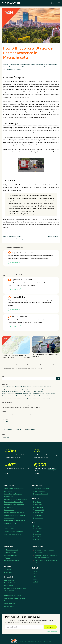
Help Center (38, 502)
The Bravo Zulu (39, 507)
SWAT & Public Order (45, 396)
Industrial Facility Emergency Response (34, 394)
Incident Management (12, 550)
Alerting (8, 558)
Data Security (38, 534)
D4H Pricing (9, 572)
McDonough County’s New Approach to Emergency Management (46, 556)
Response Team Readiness (42, 489)
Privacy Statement (52, 631)
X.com (34, 577)
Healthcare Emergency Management (12, 394)
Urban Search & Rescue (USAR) (41, 398)
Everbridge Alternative (10, 583)
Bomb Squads (27, 387)
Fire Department (28, 391)
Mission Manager (9, 586)
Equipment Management (13, 561)
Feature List (38, 539)
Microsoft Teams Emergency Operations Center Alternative (15, 589)
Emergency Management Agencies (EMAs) (24, 389)
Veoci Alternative (9, 601)
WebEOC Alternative (10, 603)
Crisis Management (40, 491)
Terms (21, 641)
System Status (38, 529)
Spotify (19, 430)
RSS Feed (7, 437)
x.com (25, 414)
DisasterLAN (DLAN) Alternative (13, 595)
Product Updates (39, 513)
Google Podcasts (31, 430)
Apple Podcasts (8, 430)
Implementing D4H (39, 510)
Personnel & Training (12, 555)
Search (3, 377)
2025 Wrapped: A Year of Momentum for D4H (46, 561)
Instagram (16, 414)
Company (9, 569)
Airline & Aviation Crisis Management (12, 387)
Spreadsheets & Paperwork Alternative (15, 598)
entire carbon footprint (12, 471)
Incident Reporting (11, 553)
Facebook (34, 414)
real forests (52, 469)
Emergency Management (41, 494)
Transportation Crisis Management (22, 398)
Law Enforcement (50, 394)
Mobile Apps (38, 531)
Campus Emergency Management (42, 387)
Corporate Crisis (7, 389)
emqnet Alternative (9, 593)
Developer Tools (39, 515)
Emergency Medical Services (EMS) (46, 389)
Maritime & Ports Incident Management (13, 396)
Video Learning (39, 505)
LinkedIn (6, 414)
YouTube (6, 422)
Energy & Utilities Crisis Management (12, 391)
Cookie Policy (39, 641)
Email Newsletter (39, 518)
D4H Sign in (38, 526)
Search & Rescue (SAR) (31, 396)
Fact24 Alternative (9, 580)
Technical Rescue (7, 398)
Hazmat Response (39, 391)
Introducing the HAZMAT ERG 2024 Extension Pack (45, 551)
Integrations (38, 537)
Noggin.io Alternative (10, 606)
